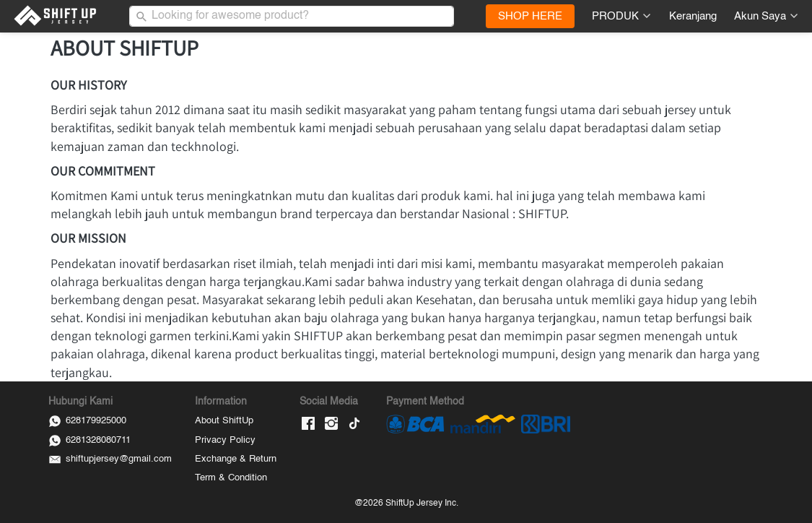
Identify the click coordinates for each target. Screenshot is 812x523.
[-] (308, 424)
